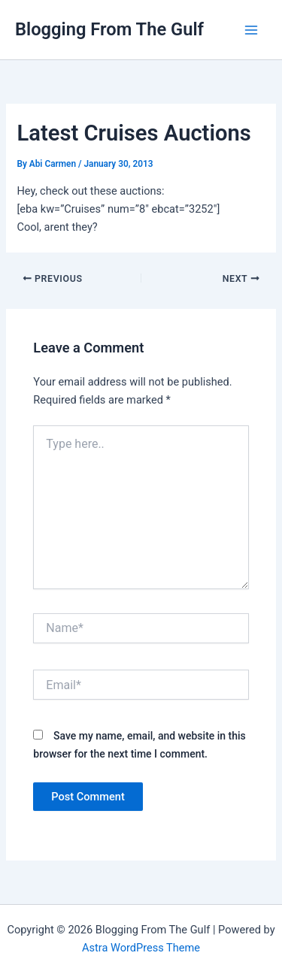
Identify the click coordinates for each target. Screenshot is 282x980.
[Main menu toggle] (251, 30)
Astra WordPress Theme (141, 948)
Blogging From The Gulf (109, 29)
